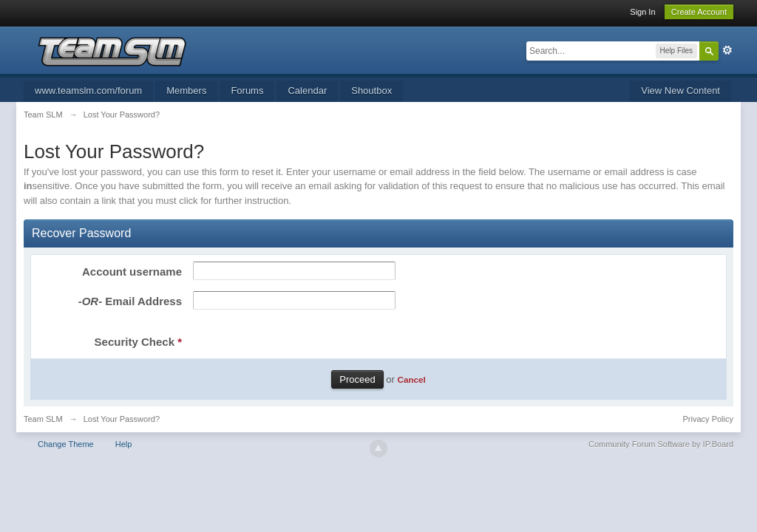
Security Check (138, 342)
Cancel (411, 379)
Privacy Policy (708, 419)
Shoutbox (371, 91)
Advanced (727, 50)
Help (124, 444)
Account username (132, 272)
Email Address (130, 301)
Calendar (307, 91)
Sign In (642, 12)
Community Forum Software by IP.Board (661, 444)
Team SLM (43, 419)
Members (186, 91)
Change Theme (66, 444)
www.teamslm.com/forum (88, 91)
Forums (247, 91)
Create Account (699, 12)
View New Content (680, 91)
